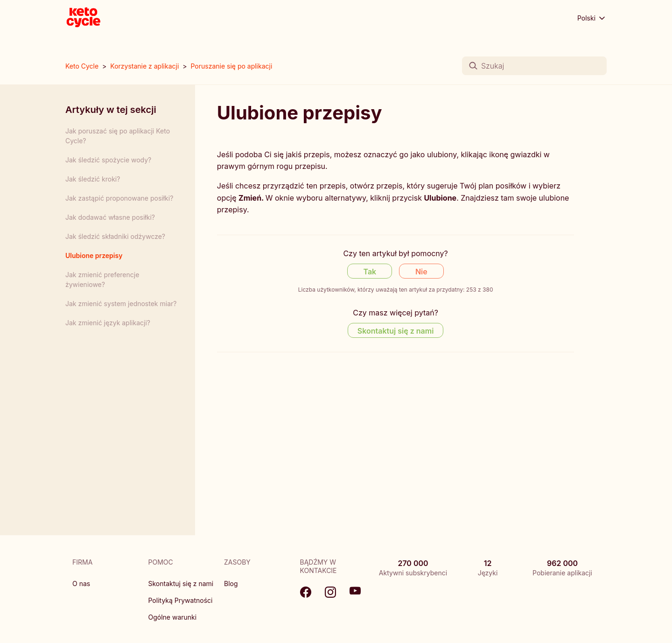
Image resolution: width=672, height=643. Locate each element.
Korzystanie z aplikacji (144, 66)
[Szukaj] (534, 66)
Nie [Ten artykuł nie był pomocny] (421, 272)
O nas (81, 584)
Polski (592, 18)
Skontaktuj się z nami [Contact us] (396, 331)
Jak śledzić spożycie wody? (108, 160)
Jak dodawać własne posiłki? (110, 217)
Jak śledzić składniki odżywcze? (115, 236)
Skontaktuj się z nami (181, 584)
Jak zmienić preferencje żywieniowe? (102, 280)
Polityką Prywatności (181, 600)
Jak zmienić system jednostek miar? (121, 304)
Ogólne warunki (173, 617)
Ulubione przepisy (94, 255)
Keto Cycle (82, 66)
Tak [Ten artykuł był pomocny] (370, 272)
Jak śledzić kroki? (93, 179)
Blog (231, 584)
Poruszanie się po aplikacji (231, 66)
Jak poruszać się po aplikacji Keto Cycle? (118, 136)
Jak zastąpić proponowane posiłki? (119, 198)
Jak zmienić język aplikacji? (108, 323)
